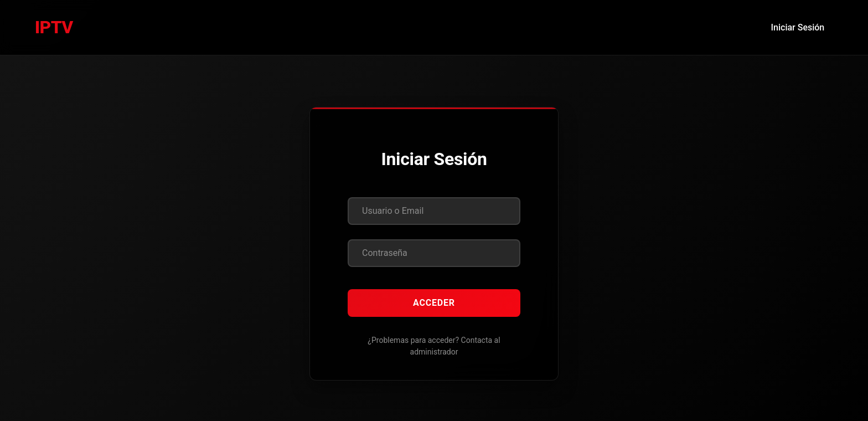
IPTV (54, 27)
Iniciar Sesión (798, 27)
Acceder (434, 303)
